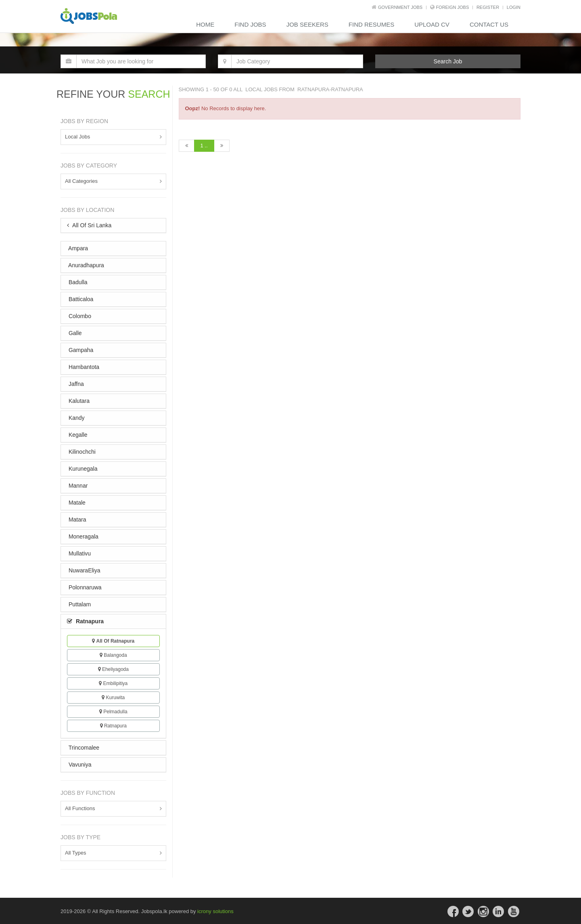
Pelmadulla (113, 712)
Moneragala (83, 536)
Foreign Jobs (452, 7)
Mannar (77, 486)
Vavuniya (79, 765)
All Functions (80, 808)
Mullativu (79, 553)
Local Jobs (77, 137)
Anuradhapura (86, 265)
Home (205, 24)
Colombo (79, 316)
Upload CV (432, 24)
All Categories (81, 181)
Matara (76, 520)
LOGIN (514, 7)
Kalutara (78, 401)
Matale (76, 503)
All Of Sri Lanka (89, 225)
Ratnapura (113, 726)
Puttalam (79, 604)
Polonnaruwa (84, 587)
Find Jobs (250, 24)
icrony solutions (215, 911)
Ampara (77, 248)
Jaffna (75, 384)
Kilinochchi (81, 452)
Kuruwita (113, 698)
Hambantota (83, 367)
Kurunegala (82, 469)
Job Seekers (307, 24)
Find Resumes (371, 24)
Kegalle (77, 435)
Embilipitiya (113, 683)
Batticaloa (80, 299)
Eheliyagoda (113, 669)
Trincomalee (83, 748)
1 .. (204, 146)
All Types (76, 853)
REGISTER (488, 7)
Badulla (77, 282)
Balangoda (113, 655)
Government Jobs (400, 7)
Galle (74, 333)
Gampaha (80, 350)
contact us (489, 24)
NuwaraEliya (84, 570)
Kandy (76, 418)
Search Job (448, 61)
